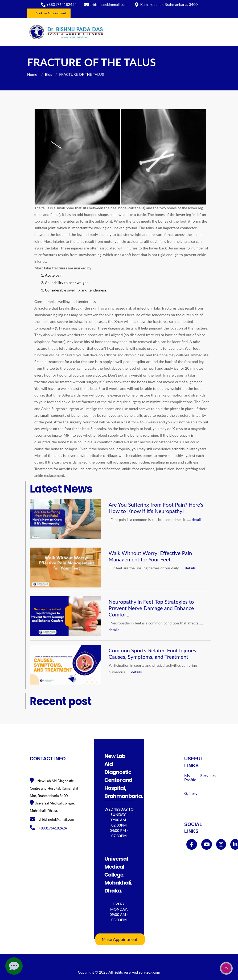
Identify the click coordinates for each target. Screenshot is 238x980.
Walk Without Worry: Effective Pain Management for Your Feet (150, 556)
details (197, 520)
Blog (49, 74)
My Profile (190, 777)
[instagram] (221, 845)
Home (33, 74)
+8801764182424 (61, 4)
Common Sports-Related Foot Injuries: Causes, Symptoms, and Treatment (153, 653)
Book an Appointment (51, 13)
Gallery (191, 793)
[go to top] (226, 968)
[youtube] (207, 845)
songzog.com (150, 972)
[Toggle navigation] (203, 32)
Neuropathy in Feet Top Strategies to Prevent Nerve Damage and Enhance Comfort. (151, 608)
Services (208, 775)
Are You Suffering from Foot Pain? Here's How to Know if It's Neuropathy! (156, 508)
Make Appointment (120, 939)
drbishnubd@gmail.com (108, 4)
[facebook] (192, 845)
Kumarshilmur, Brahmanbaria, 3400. (169, 4)
